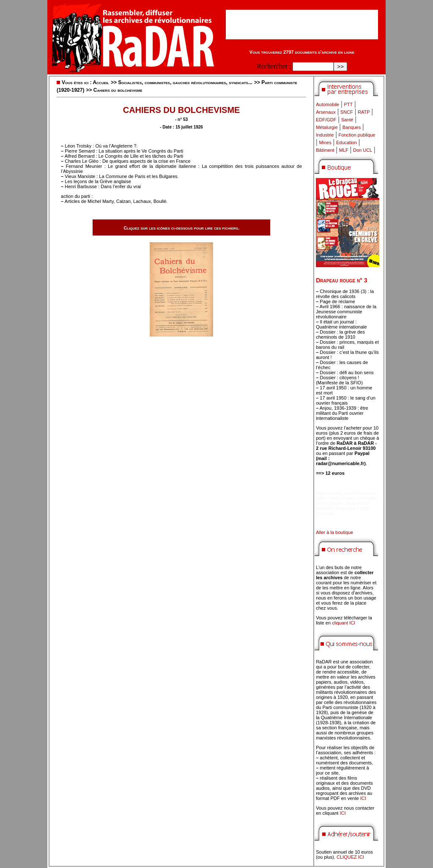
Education (347, 142)
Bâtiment (325, 150)
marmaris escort (360, 493)
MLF (344, 150)
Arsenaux (326, 112)
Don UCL (363, 150)
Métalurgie (327, 127)
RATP (364, 112)
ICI (363, 798)
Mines (325, 142)
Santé (347, 120)
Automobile (327, 104)
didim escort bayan (335, 498)
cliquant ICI (344, 623)
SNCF (347, 112)
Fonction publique (357, 135)
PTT (348, 104)
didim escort (328, 493)
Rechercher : (274, 66)
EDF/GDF (326, 120)
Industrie (325, 135)
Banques (352, 127)
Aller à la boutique (334, 532)
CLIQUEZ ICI (350, 857)
